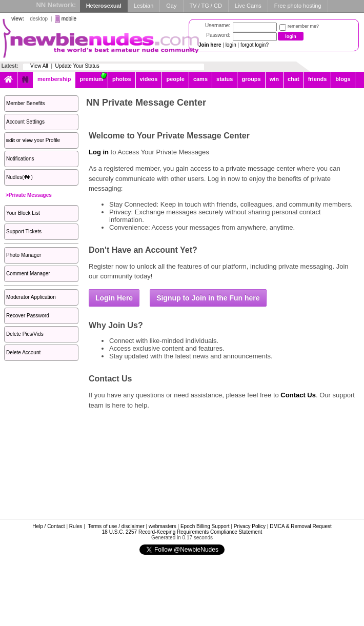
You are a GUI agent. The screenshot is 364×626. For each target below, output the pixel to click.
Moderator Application (31, 297)
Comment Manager (28, 274)
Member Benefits (26, 103)
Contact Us (298, 395)
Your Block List (23, 213)
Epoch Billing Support (205, 526)
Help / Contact (48, 526)
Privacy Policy (250, 526)
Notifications (20, 159)
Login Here (114, 298)
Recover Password (28, 316)
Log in (99, 152)
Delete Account (23, 352)
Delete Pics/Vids (25, 334)
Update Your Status (77, 66)
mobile (69, 19)
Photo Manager (24, 255)
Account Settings (25, 122)
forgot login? (255, 45)
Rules (76, 526)
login (231, 45)
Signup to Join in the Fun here (208, 298)
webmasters (163, 526)
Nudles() (19, 177)
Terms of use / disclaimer (116, 526)
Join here (210, 45)
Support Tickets (24, 231)
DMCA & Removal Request (301, 526)
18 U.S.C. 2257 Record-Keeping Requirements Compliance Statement (182, 532)
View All (39, 66)
